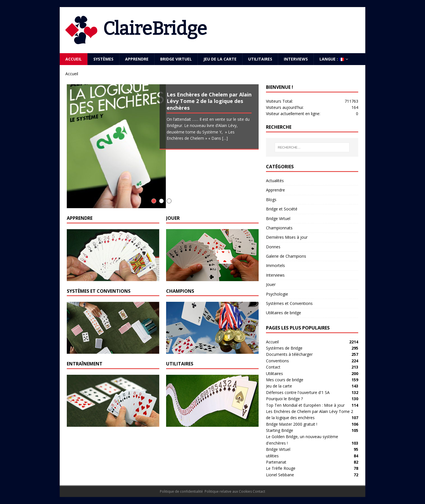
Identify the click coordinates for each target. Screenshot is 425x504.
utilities (272, 456)
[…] (225, 138)
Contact (273, 367)
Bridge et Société (282, 209)
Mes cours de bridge (285, 380)
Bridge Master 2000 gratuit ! (292, 424)
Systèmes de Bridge (284, 348)
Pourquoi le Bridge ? (284, 399)
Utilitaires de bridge (284, 313)
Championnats (279, 228)
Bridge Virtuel (176, 59)
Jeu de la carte (220, 59)
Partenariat (276, 462)
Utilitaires (260, 59)
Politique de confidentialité (181, 491)
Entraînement (85, 364)
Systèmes (103, 59)
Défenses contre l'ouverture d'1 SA (298, 392)
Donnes (273, 247)
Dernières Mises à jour (287, 237)
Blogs (271, 200)
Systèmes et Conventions (99, 291)
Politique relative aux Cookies (228, 491)
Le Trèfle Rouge (281, 468)
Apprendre (137, 59)
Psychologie (277, 294)
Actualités (275, 181)
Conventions (277, 361)
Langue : (332, 59)
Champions (180, 291)
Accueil (74, 59)
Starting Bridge (280, 430)
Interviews (296, 59)
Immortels (275, 265)
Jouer (173, 218)
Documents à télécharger (289, 354)
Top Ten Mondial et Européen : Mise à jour (305, 405)
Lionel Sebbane (280, 475)
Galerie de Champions (286, 256)
